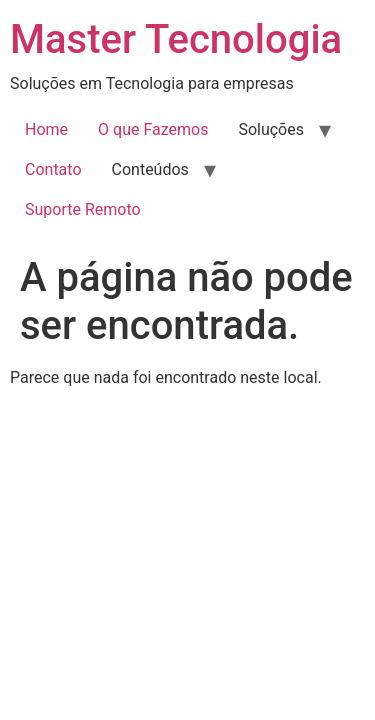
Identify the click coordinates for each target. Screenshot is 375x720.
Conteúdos (150, 169)
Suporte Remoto (83, 209)
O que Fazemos (153, 129)
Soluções (271, 129)
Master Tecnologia (176, 39)
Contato (53, 169)
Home (46, 129)
